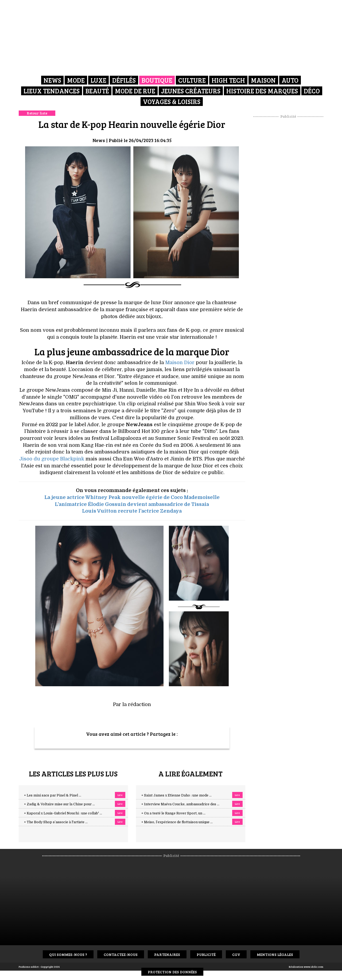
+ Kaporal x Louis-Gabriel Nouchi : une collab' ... (63, 813)
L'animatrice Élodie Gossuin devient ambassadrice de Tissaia (132, 504)
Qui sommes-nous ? (68, 954)
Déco (312, 91)
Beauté (97, 91)
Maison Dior (180, 363)
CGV (236, 954)
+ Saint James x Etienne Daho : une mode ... (176, 795)
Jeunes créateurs (191, 91)
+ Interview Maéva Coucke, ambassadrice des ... (180, 804)
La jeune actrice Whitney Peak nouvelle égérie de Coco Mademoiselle (132, 497)
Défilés (124, 80)
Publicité (206, 954)
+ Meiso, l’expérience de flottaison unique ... (177, 822)
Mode (76, 80)
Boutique (157, 80)
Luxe (98, 80)
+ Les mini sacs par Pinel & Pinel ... (53, 795)
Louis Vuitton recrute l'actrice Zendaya (132, 511)
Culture (192, 80)
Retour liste (37, 113)
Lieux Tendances (52, 91)
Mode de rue (135, 91)
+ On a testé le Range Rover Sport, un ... (173, 813)
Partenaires (167, 954)
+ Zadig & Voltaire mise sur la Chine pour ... (59, 804)
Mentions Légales (275, 954)
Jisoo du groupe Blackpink (52, 459)
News (52, 80)
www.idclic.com (314, 967)
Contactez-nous (121, 954)
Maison (263, 80)
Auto (290, 80)
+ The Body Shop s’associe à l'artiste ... (56, 822)
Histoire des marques (262, 91)
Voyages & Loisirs (172, 102)
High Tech (228, 80)
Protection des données (172, 972)
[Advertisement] (288, 199)
